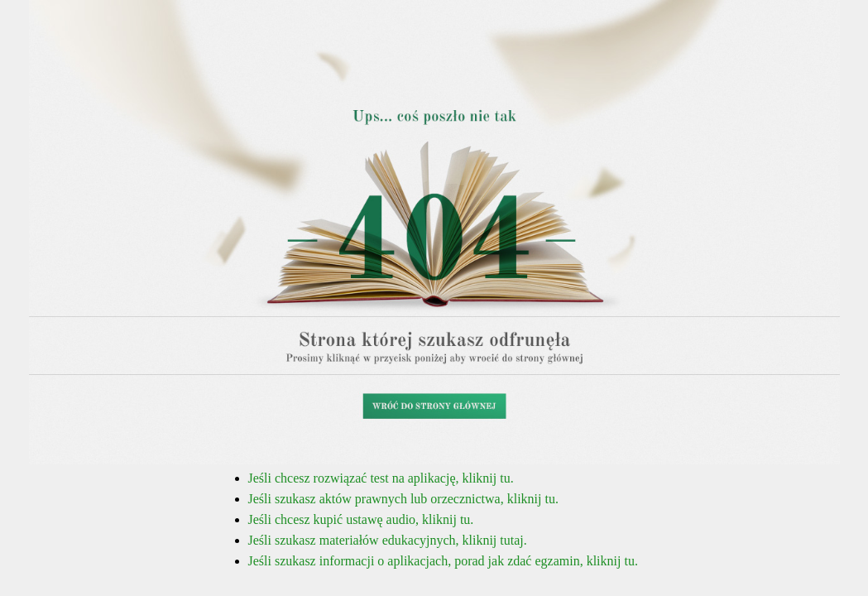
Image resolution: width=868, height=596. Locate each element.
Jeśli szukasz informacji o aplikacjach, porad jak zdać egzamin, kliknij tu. (443, 561)
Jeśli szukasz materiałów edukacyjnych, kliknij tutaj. (388, 540)
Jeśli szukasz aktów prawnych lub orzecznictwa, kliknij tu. (403, 499)
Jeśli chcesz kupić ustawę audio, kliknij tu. (361, 519)
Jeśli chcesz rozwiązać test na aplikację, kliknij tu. (381, 478)
